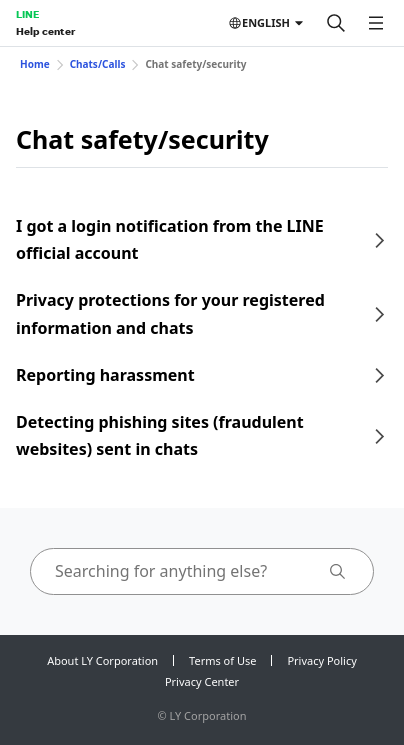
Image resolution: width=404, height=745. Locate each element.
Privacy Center (202, 681)
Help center (45, 31)
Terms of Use (222, 660)
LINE (27, 14)
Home (35, 64)
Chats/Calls (98, 64)
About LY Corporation (102, 660)
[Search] (336, 23)
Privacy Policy (321, 660)
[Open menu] (376, 23)
